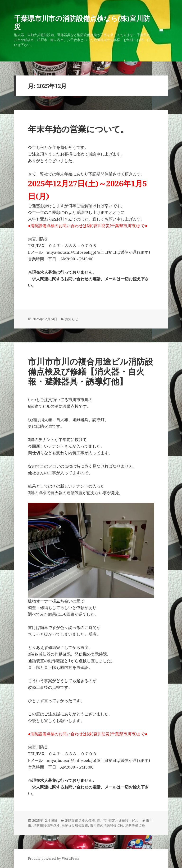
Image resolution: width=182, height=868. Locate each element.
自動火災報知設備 (75, 825)
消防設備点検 (135, 825)
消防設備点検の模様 (80, 820)
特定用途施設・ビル (123, 820)
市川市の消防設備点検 (107, 825)
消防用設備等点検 (46, 825)
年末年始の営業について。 (78, 129)
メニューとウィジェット (161, 37)
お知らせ (72, 319)
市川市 (102, 820)
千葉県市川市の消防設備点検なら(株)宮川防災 (82, 22)
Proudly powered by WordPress (54, 858)
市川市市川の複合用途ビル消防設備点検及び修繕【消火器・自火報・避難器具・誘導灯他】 (91, 371)
